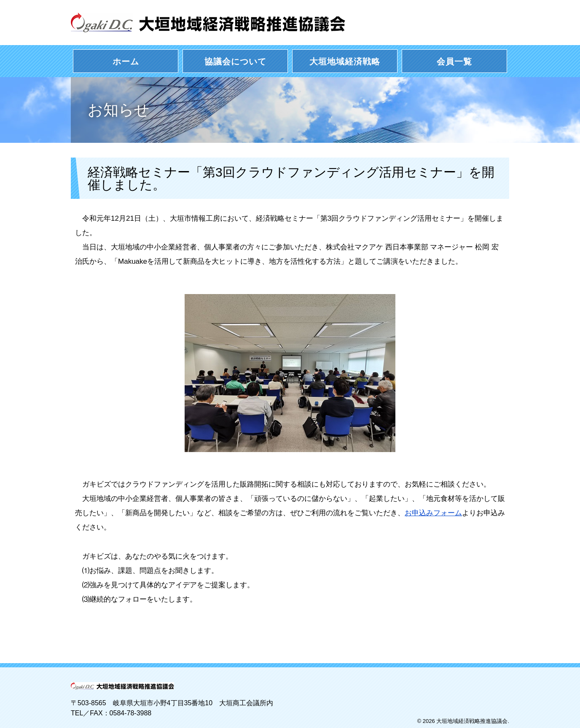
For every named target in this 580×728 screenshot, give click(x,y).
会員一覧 (454, 62)
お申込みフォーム (433, 513)
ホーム (126, 62)
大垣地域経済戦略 (345, 62)
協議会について (235, 62)
